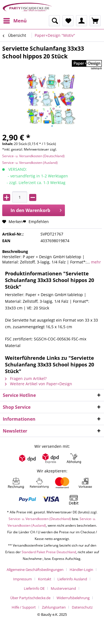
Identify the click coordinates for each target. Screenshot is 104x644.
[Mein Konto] (82, 21)
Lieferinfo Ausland (72, 579)
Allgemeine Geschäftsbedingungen (35, 570)
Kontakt (45, 579)
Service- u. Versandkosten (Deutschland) (33, 156)
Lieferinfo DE (34, 588)
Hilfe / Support (24, 607)
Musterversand (63, 588)
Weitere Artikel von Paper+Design (39, 384)
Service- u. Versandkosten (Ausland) (30, 163)
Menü (15, 20)
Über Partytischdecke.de (30, 598)
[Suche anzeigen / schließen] (54, 21)
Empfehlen (36, 222)
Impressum (22, 579)
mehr (95, 262)
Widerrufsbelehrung (73, 598)
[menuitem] (15, 21)
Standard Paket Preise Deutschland (49, 552)
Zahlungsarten (54, 607)
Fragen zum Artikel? (26, 378)
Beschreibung (15, 251)
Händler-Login (81, 570)
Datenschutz (82, 607)
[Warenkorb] (95, 21)
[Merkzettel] (68, 21)
